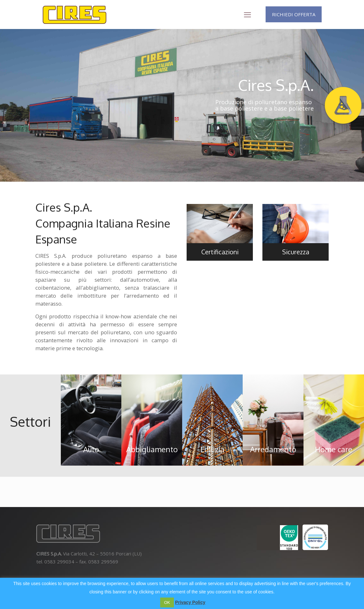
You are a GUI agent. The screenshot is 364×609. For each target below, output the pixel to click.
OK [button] (167, 602)
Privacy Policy (190, 602)
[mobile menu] (247, 14)
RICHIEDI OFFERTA (294, 14)
